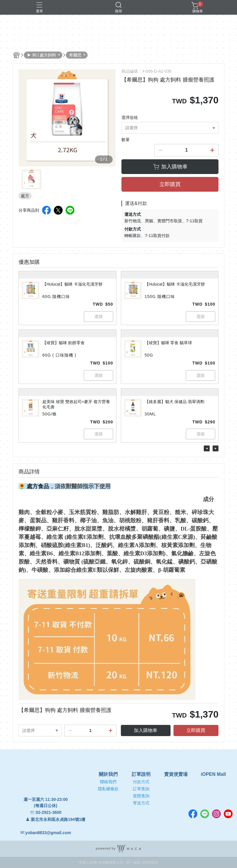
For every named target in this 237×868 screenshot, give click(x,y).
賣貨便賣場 (176, 774)
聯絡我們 (108, 782)
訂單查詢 (141, 789)
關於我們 (108, 774)
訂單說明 (141, 774)
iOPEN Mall (213, 774)
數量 (126, 140)
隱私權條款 (108, 789)
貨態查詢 (141, 796)
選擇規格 (130, 117)
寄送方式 (141, 803)
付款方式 (141, 782)
